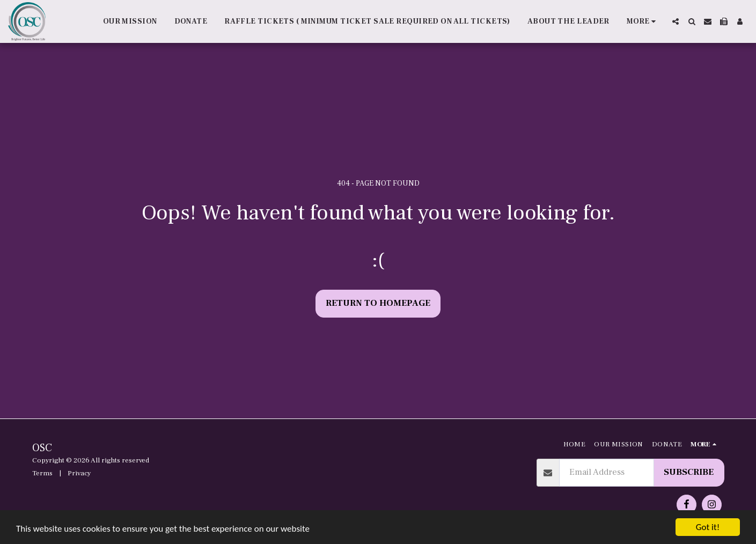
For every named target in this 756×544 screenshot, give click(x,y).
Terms (42, 473)
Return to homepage (378, 303)
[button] (676, 21)
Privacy (79, 473)
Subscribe (689, 472)
